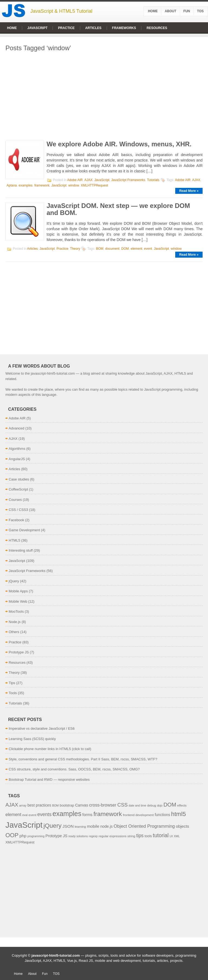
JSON (68, 826)
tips (140, 836)
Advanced (17, 428)
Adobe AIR (75, 180)
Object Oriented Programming (144, 826)
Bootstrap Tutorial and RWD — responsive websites (49, 780)
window (74, 185)
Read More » (189, 191)
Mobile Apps (18, 591)
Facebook (16, 520)
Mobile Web (18, 601)
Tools (13, 693)
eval (25, 815)
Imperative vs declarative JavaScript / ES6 (42, 728)
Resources (157, 28)
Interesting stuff (21, 550)
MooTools (16, 611)
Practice (66, 28)
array (23, 805)
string (131, 836)
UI (171, 836)
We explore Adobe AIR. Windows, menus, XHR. (119, 144)
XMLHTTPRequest (94, 185)
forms (87, 815)
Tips (12, 683)
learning (80, 826)
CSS (122, 805)
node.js (106, 826)
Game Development (24, 530)
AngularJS (17, 459)
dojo (160, 805)
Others (14, 632)
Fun (187, 11)
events (44, 814)
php (23, 836)
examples (26, 185)
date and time (137, 805)
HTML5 (14, 540)
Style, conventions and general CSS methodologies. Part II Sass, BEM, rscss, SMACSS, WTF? (83, 759)
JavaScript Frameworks (128, 180)
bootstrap (67, 805)
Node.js (15, 622)
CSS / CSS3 (18, 510)
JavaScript (37, 28)
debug (152, 805)
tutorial (161, 835)
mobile (93, 826)
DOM (125, 249)
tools (148, 836)
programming (36, 836)
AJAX (88, 180)
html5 (179, 814)
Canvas (82, 805)
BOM (100, 249)
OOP (12, 835)
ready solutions (78, 836)
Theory (75, 249)
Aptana (12, 185)
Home (153, 11)
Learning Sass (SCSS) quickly (32, 739)
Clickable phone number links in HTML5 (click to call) (50, 749)
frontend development (138, 815)
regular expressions (113, 836)
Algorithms (17, 449)
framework (42, 185)
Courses (15, 500)
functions (162, 815)
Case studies (19, 479)
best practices (39, 805)
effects (182, 805)
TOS (200, 11)
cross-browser (103, 805)
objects (182, 826)
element (136, 249)
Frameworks (124, 28)
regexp (93, 836)
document (112, 249)
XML (177, 836)
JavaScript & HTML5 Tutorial (61, 11)
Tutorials (153, 180)
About (170, 11)
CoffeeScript (18, 489)
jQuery (14, 581)
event (148, 249)
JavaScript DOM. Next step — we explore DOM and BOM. (118, 209)
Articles (93, 28)
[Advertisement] (104, 94)
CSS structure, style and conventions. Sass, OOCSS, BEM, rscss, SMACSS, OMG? (74, 769)
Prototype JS (19, 652)
